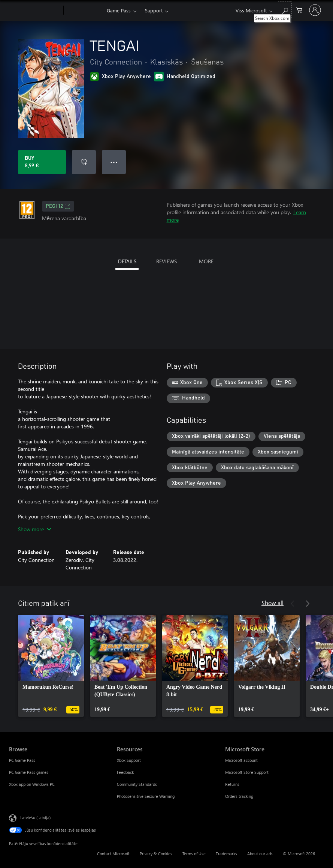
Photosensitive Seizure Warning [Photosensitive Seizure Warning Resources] (146, 796)
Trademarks (226, 854)
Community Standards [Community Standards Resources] (137, 784)
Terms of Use (194, 854)
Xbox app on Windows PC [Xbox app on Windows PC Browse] (32, 784)
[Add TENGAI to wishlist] (84, 162)
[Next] (308, 604)
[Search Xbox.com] (285, 10)
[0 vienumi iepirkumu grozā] (299, 10)
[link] (51, 666)
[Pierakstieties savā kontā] (315, 10)
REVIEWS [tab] (166, 261)
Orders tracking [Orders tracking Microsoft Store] (239, 796)
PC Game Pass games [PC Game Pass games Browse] (29, 772)
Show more (35, 529)
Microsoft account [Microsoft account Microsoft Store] (241, 760)
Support (154, 10)
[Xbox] (84, 11)
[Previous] (293, 604)
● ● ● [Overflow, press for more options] (114, 162)
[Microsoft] (35, 11)
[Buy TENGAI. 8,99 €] (42, 162)
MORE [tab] (206, 261)
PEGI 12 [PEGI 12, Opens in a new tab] (58, 206)
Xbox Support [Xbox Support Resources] (129, 760)
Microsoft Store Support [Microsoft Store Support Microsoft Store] (247, 772)
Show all (273, 603)
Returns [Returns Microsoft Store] (232, 784)
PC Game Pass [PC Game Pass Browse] (22, 760)
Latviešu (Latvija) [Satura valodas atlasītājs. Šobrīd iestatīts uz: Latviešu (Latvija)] (35, 818)
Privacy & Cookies (156, 854)
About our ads (260, 854)
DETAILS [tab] (127, 261)
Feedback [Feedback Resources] (125, 772)
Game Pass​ (119, 10)
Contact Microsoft (113, 854)
